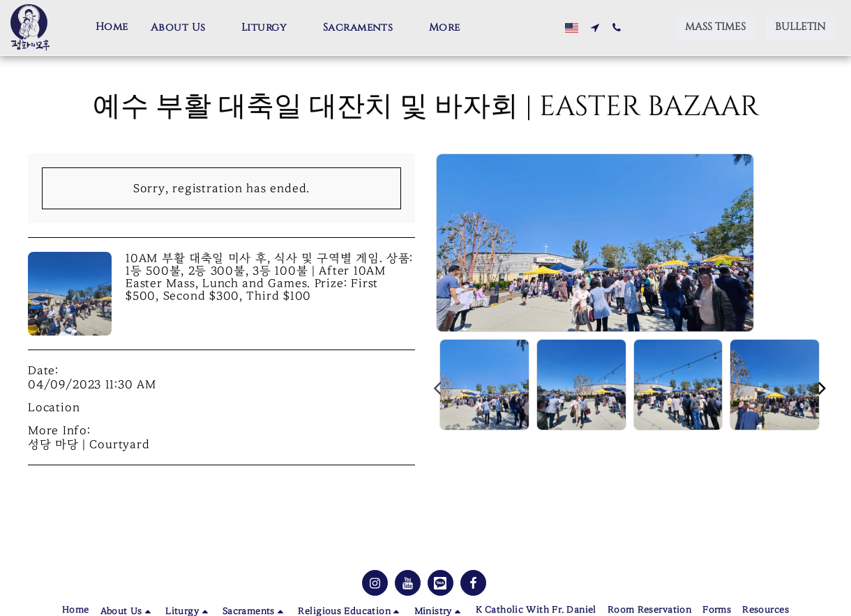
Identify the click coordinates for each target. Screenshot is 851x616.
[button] (185, 28)
